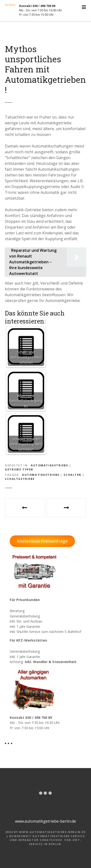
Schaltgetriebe (20, 479)
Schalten (73, 475)
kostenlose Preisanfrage (42, 541)
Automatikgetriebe (50, 465)
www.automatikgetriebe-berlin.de (45, 821)
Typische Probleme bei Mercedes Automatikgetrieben (66, 508)
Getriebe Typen (19, 469)
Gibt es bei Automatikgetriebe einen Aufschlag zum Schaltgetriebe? (25, 508)
